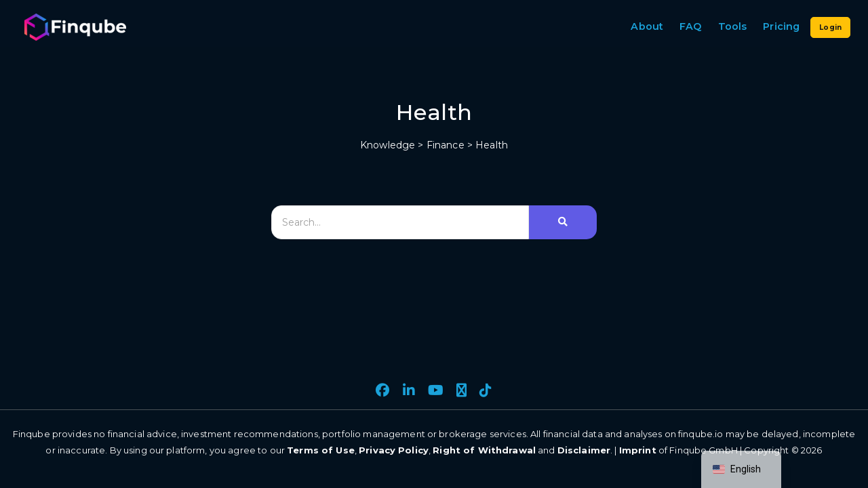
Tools (733, 26)
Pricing (781, 26)
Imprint (638, 450)
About (647, 26)
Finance (446, 145)
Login (830, 27)
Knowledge (388, 145)
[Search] (400, 222)
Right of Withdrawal (484, 450)
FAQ (690, 26)
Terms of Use (321, 450)
